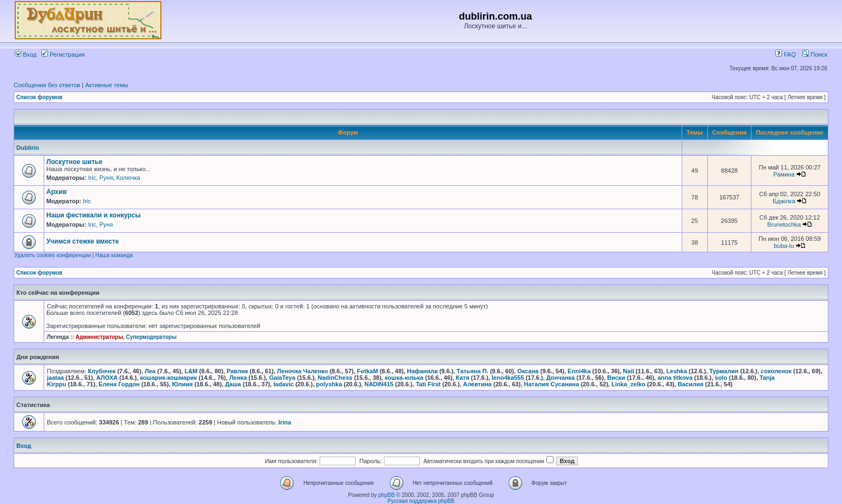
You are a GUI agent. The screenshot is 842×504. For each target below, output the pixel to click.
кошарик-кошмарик (169, 378)
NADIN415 (379, 384)
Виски (616, 378)
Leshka (677, 371)
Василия (691, 384)
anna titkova (675, 378)
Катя (463, 378)
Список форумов (40, 97)
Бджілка (784, 201)
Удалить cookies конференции (53, 255)
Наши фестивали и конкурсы (94, 215)
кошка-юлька (404, 378)
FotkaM (368, 371)
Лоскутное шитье (74, 162)
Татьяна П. (472, 371)
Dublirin (28, 148)
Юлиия (182, 384)
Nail (628, 371)
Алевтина (477, 384)
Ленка (238, 378)
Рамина (784, 174)
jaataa (55, 378)
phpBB (387, 495)
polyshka (329, 384)
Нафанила (422, 371)
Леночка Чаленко (303, 371)
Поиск (815, 54)
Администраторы (99, 337)
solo (721, 378)
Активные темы (107, 85)
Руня (106, 178)
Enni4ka (579, 371)
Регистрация (63, 54)
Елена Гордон (119, 384)
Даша (233, 384)
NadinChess (335, 378)
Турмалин (724, 371)
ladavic (283, 384)
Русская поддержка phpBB (421, 501)
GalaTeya (282, 378)
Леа (150, 371)
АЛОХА (107, 378)
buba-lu (784, 246)
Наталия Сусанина (552, 384)
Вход (26, 54)
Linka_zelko (628, 384)
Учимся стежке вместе (83, 241)
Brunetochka (784, 224)
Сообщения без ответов (47, 85)
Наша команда (114, 255)
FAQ (786, 54)
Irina (285, 422)
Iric (92, 178)
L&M (191, 371)
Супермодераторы (151, 337)
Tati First (428, 384)
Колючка (128, 178)
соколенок (776, 371)
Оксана (528, 371)
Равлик (237, 371)
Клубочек (102, 371)
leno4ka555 (508, 378)
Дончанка (561, 378)
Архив (56, 192)
